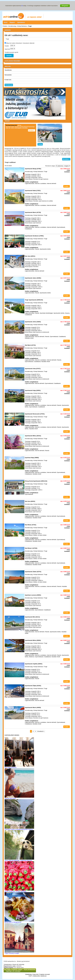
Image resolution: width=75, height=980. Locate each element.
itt (22, 6)
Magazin (12, 22)
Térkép (40, 144)
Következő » (41, 731)
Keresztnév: (8, 75)
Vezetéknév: (8, 70)
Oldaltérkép (28, 974)
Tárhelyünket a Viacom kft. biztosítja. (14, 964)
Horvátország (12, 26)
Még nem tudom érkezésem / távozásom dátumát (20, 43)
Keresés (9, 56)
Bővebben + (32, 130)
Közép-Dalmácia (22, 26)
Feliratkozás (9, 85)
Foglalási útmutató (45, 974)
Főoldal (5, 26)
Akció (6, 22)
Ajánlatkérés (21, 22)
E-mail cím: (8, 80)
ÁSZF (30, 976)
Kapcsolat (36, 974)
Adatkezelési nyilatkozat (40, 976)
